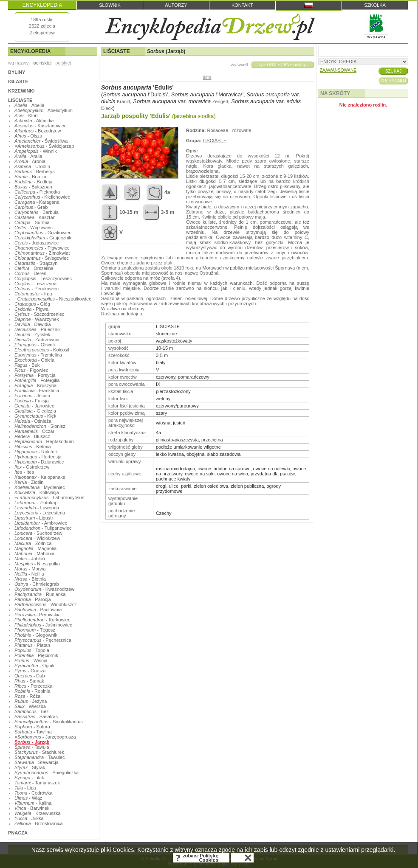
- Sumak (29, 681)
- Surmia (32, 222)
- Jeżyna (31, 701)
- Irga (33, 294)
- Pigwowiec (42, 248)
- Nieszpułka (37, 564)
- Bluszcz (32, 436)
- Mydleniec (40, 487)
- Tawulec (40, 757)
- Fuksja (32, 401)
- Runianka (40, 594)
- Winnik (36, 151)
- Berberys (35, 171)
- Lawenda (37, 508)
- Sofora (32, 727)
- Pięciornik (36, 655)
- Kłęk (35, 416)
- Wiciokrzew (37, 538)
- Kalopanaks (40, 477)
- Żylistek (32, 334)
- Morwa (30, 569)
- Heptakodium (44, 441)
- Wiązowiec (34, 228)
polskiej (63, 63)
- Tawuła (32, 747)
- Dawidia (33, 324)
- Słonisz (40, 426)
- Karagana (37, 202)
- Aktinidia (34, 121)
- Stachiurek (39, 752)
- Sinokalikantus (49, 722)
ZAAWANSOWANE (338, 70)
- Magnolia (35, 548)
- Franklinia (37, 390)
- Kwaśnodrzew (44, 589)
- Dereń (30, 273)
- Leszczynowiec (43, 278)
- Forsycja (35, 375)
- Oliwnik (35, 345)
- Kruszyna (35, 385)
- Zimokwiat (42, 253)
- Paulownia (38, 610)
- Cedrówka (33, 793)
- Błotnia (30, 579)
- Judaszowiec (37, 243)
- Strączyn (36, 263)
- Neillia (29, 574)
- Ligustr (34, 518)
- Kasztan (35, 217)
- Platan (32, 645)
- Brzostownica (39, 823)
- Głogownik (36, 635)
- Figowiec (31, 370)
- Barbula (37, 212)
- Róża (27, 696)
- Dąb (30, 676)
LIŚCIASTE (20, 100)
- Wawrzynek (37, 319)
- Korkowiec (42, 620)
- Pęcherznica (43, 640)
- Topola (32, 650)
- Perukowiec (37, 289)
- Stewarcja (37, 762)
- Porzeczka (33, 686)
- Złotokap (36, 503)
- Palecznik (38, 329)
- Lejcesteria (40, 513)
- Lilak (29, 778)
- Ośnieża (33, 421)
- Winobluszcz (46, 604)
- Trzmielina (38, 355)
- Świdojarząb (44, 146)
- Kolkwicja (37, 492)
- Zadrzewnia (37, 340)
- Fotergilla (37, 380)
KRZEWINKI (21, 91)
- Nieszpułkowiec (53, 299)
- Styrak (30, 767)
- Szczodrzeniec (39, 314)
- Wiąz (28, 798)
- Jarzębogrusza (45, 737)
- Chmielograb (37, 584)
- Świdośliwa (41, 141)
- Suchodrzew (38, 533)
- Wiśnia (31, 660)
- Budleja (33, 182)
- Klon (26, 115)
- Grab (31, 207)
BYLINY (17, 72)
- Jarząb (32, 742)
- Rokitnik (36, 452)
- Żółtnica (33, 543)
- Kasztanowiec (40, 126)
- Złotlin (29, 482)
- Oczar (34, 431)
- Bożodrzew (38, 131)
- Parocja (33, 599)
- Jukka (29, 818)
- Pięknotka (37, 192)
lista (207, 77)
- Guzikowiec (43, 233)
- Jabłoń (30, 559)
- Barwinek (32, 808)
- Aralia (28, 156)
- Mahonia (34, 553)
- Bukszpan (33, 187)
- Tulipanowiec (43, 528)
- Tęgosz (35, 630)
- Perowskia (38, 615)
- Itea (24, 472)
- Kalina (33, 803)
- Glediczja (35, 411)
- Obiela (34, 360)
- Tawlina (33, 732)
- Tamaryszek (37, 783)
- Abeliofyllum (44, 110)
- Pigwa (31, 309)
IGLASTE (18, 81)
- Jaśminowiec (43, 625)
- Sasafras (36, 716)
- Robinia (32, 691)
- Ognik (34, 666)
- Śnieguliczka (47, 772)
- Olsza (28, 136)
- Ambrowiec (41, 523)
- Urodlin (32, 166)
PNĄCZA (18, 833)
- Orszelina (34, 268)
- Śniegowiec (42, 258)
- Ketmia (33, 447)
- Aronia (30, 161)
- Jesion (32, 396)
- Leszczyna (35, 284)
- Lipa (25, 788)
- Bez (32, 711)
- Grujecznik (43, 238)
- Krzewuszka (38, 813)
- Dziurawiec (39, 462)
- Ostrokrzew (32, 467)
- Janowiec (34, 406)
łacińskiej (42, 63)
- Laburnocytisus (49, 497)
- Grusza (30, 671)
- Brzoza (30, 177)
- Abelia (29, 105)
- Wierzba (30, 706)
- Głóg (32, 304)
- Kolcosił (42, 350)
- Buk (27, 365)
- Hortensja (38, 457)
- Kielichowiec (42, 197)
